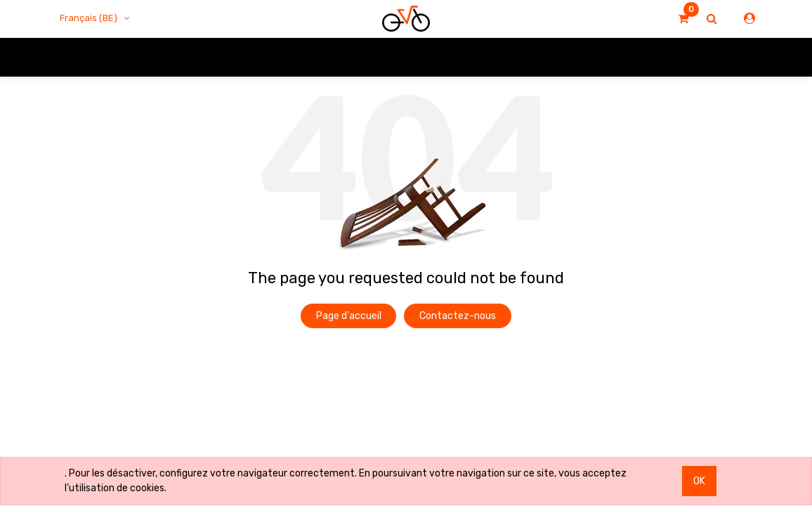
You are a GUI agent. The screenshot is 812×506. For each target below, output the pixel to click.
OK (699, 481)
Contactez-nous (458, 316)
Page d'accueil (349, 316)
